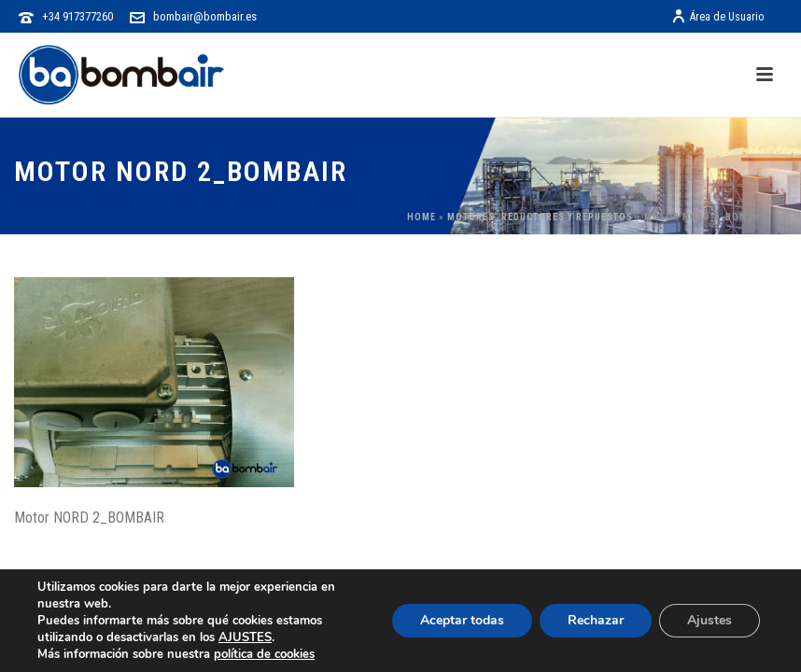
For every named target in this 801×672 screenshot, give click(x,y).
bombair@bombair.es (205, 16)
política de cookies (264, 654)
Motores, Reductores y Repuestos (540, 217)
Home (422, 217)
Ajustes (710, 620)
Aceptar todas (462, 620)
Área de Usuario (717, 17)
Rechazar (596, 620)
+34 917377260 (77, 16)
